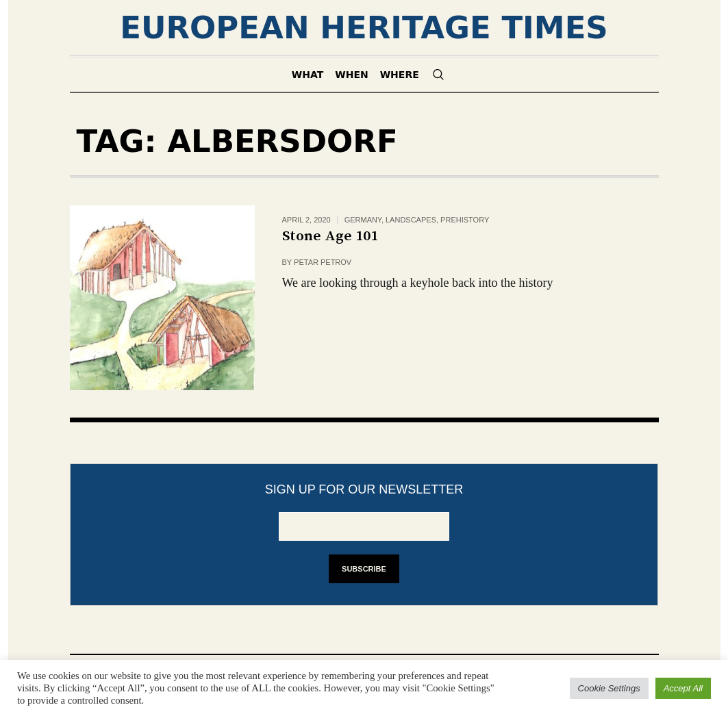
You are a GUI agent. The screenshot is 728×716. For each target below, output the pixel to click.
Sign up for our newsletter (364, 489)
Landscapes (411, 220)
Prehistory (465, 220)
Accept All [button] (683, 688)
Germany (363, 220)
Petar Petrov (323, 262)
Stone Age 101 (330, 236)
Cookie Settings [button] (609, 688)
